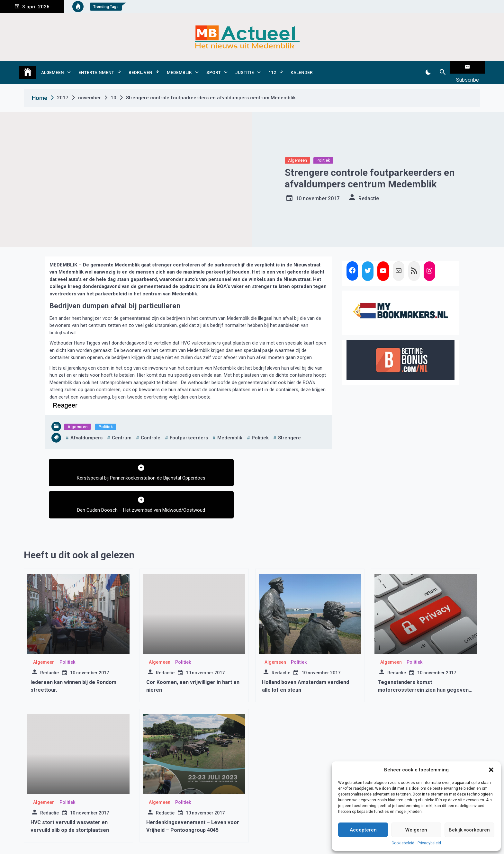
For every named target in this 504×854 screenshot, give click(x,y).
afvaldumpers (86, 428)
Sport (214, 67)
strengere (289, 428)
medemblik (230, 428)
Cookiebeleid (403, 843)
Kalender (302, 67)
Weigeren (416, 830)
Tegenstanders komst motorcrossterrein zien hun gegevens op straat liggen (425, 655)
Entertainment (96, 67)
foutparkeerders (189, 428)
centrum (122, 428)
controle (151, 428)
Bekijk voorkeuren (469, 830)
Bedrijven (140, 67)
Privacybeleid (429, 843)
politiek (260, 428)
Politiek (323, 150)
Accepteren (363, 830)
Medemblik (179, 67)
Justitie (245, 67)
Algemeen (53, 67)
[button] (491, 770)
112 (272, 67)
